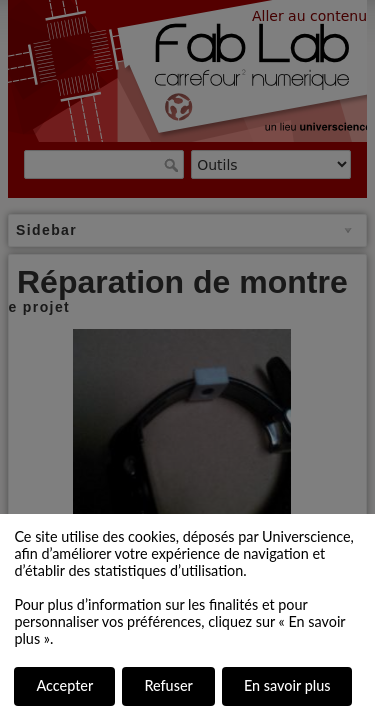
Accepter (64, 685)
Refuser (168, 685)
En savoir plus (287, 685)
